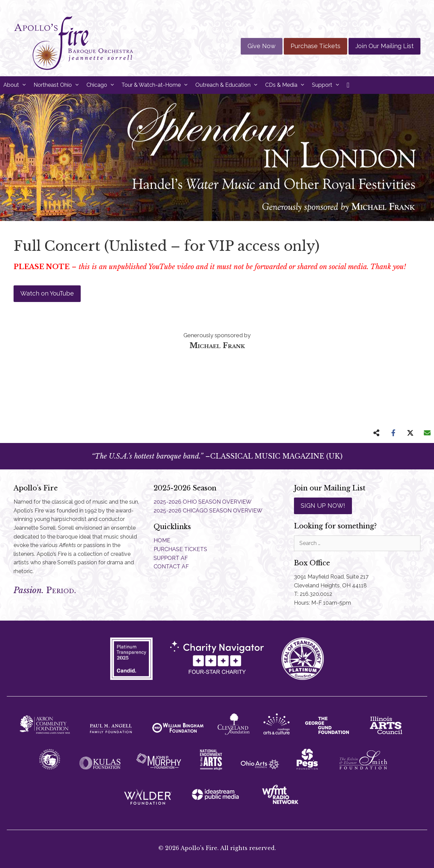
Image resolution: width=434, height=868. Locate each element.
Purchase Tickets (315, 46)
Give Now (262, 46)
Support (328, 85)
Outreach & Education (229, 85)
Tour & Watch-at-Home (157, 85)
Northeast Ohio (58, 85)
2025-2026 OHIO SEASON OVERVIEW (203, 502)
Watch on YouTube (47, 293)
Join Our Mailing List (384, 46)
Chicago (102, 85)
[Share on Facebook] (393, 433)
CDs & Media (287, 85)
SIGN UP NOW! (323, 506)
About (17, 85)
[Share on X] (410, 433)
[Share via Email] (427, 433)
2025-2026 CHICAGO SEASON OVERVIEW (208, 511)
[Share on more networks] (376, 433)
